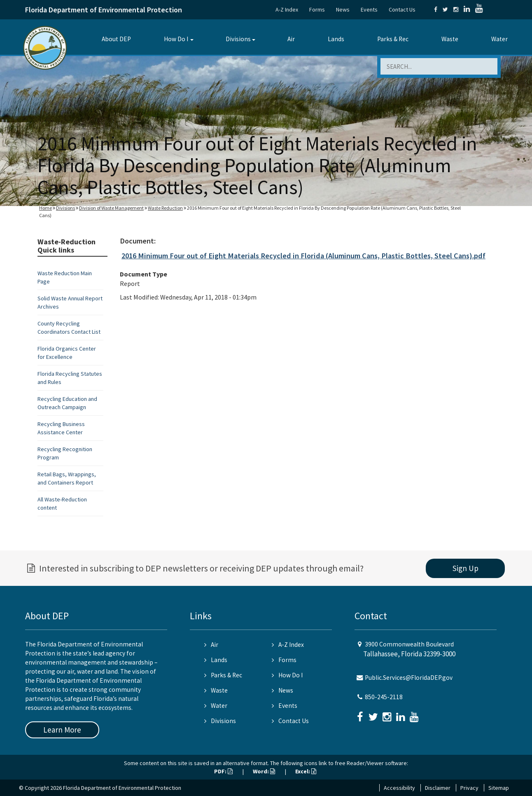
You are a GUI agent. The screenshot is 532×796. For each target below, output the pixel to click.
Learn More (62, 730)
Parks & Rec (393, 39)
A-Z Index (287, 9)
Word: (264, 771)
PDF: (223, 771)
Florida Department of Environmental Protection (104, 10)
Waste (450, 39)
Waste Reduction (165, 208)
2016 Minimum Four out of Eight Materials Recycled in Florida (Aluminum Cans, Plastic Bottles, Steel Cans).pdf (303, 256)
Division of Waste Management (111, 208)
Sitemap (499, 788)
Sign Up (465, 568)
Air (291, 39)
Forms (317, 9)
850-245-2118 (384, 697)
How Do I (176, 39)
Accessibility (399, 788)
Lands (336, 39)
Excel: (306, 771)
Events (369, 9)
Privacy (469, 788)
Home (45, 208)
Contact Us (402, 9)
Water (499, 39)
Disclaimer (438, 788)
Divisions (238, 39)
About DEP (116, 39)
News (343, 9)
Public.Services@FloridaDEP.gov (409, 678)
